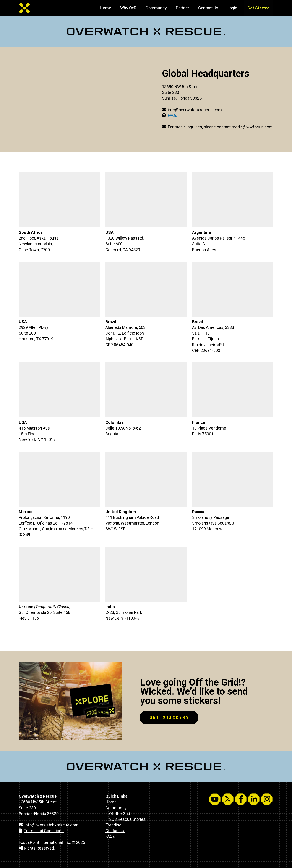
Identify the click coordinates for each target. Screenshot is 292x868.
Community (156, 8)
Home (106, 8)
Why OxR (128, 8)
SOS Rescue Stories (127, 819)
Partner (182, 8)
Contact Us (208, 8)
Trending (113, 825)
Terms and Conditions (44, 831)
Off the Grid (120, 814)
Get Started (258, 8)
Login (232, 8)
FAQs (173, 115)
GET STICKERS (169, 717)
